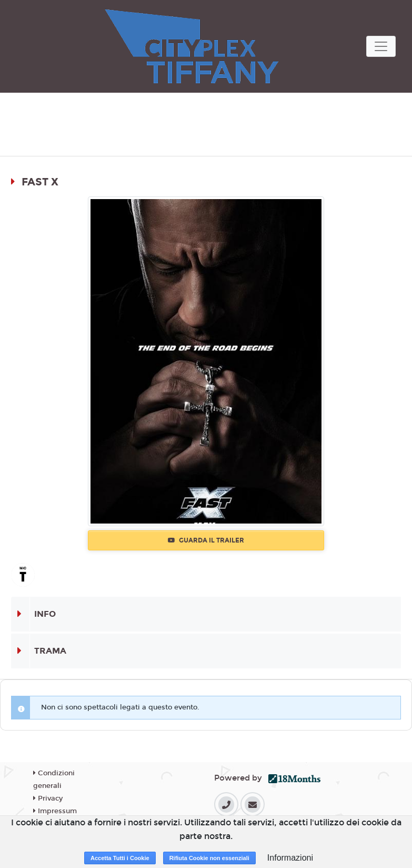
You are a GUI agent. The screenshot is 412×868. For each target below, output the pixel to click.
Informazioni (290, 858)
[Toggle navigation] (381, 46)
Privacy (48, 798)
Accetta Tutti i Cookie (120, 858)
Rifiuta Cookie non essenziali (209, 858)
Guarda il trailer (206, 540)
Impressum (55, 811)
